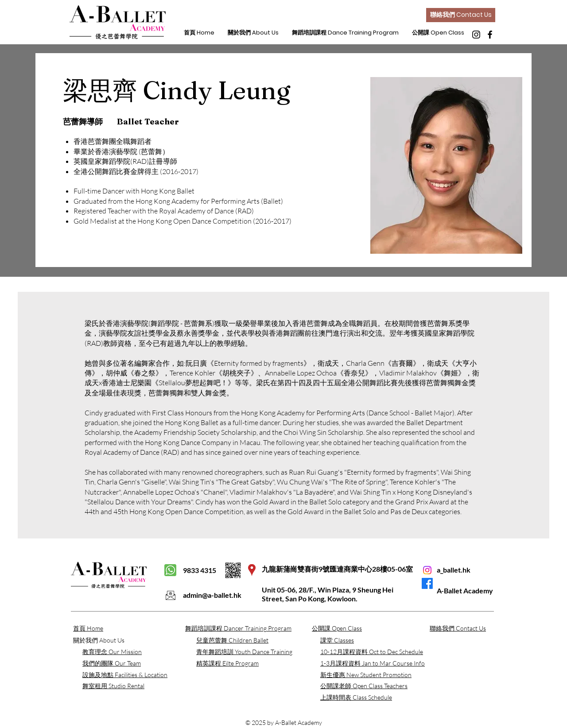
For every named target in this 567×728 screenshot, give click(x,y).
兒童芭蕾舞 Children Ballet (232, 640)
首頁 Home (88, 628)
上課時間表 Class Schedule (356, 697)
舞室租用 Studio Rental (113, 686)
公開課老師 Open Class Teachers (364, 686)
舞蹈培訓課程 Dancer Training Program (238, 628)
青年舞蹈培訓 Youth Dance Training (244, 652)
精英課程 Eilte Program (227, 663)
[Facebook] (490, 35)
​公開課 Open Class (337, 628)
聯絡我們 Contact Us (458, 628)
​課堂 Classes (337, 640)
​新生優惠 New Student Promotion (366, 675)
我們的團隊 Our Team (112, 663)
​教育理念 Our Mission (112, 652)
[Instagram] (476, 35)
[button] (253, 33)
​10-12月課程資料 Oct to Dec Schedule (372, 652)
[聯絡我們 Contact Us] (461, 15)
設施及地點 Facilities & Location (125, 675)
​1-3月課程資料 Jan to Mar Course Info (373, 663)
